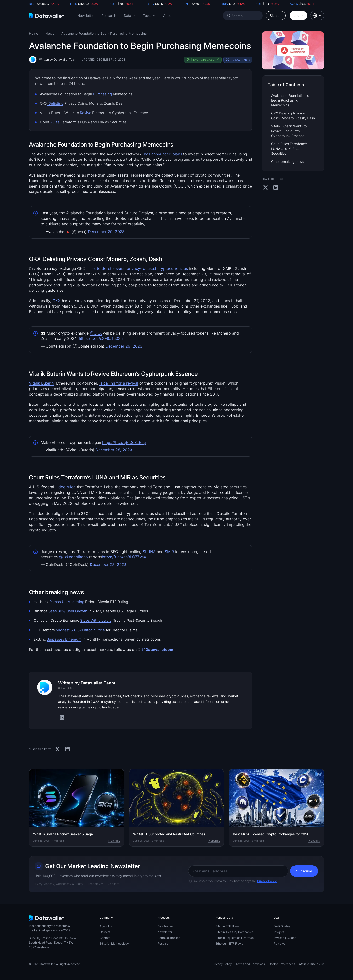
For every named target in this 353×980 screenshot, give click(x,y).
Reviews (279, 943)
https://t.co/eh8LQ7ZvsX (124, 557)
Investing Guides (285, 938)
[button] (130, 16)
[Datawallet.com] (46, 16)
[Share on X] (57, 749)
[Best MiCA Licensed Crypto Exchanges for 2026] (276, 808)
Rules (54, 122)
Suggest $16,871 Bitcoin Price (80, 630)
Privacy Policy (267, 881)
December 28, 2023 (114, 450)
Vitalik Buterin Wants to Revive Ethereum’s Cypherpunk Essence (289, 131)
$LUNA (149, 552)
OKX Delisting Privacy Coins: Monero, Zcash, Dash (293, 116)
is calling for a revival (119, 383)
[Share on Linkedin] (68, 749)
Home (34, 33)
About (168, 15)
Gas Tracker (166, 926)
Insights (114, 841)
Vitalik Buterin (41, 383)
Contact (105, 938)
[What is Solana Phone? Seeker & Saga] (77, 808)
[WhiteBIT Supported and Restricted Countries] (177, 808)
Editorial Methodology (114, 943)
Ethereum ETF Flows (229, 943)
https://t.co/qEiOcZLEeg (124, 442)
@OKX (96, 333)
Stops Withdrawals (96, 621)
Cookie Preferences (282, 964)
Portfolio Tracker (169, 938)
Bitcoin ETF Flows (228, 926)
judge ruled (65, 487)
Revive (85, 113)
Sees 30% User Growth (68, 611)
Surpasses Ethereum (64, 639)
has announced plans (163, 154)
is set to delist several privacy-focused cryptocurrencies (138, 268)
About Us (106, 926)
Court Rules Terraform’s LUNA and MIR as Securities (289, 149)
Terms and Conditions (250, 964)
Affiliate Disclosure (311, 964)
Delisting (55, 103)
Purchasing (102, 94)
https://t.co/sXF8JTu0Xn (101, 338)
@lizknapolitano (73, 557)
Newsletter (86, 15)
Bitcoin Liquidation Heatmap (235, 938)
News (50, 33)
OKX (57, 301)
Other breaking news (287, 162)
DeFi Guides (282, 926)
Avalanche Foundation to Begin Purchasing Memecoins (104, 33)
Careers (105, 932)
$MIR (169, 552)
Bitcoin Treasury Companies (234, 932)
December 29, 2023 (106, 232)
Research (109, 15)
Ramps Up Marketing (67, 602)
